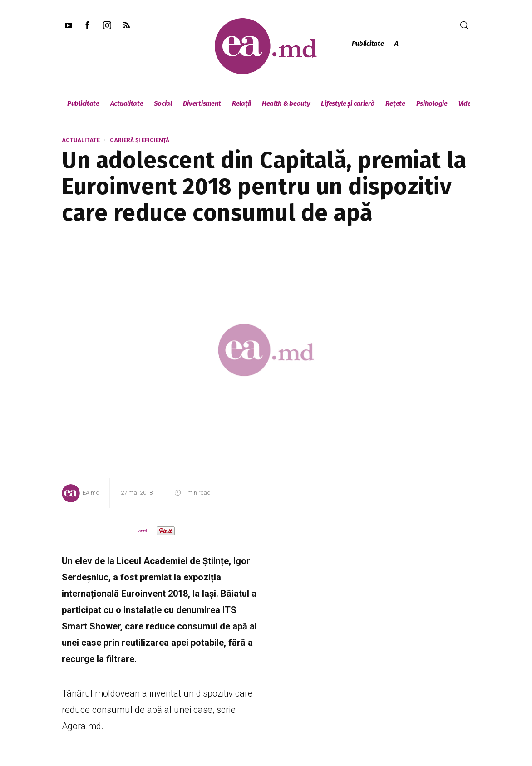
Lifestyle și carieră (348, 103)
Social (163, 103)
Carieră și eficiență (140, 140)
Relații (241, 103)
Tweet (141, 531)
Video (467, 103)
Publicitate (368, 44)
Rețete (395, 103)
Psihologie (432, 103)
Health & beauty (286, 103)
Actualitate (127, 103)
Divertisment (202, 103)
